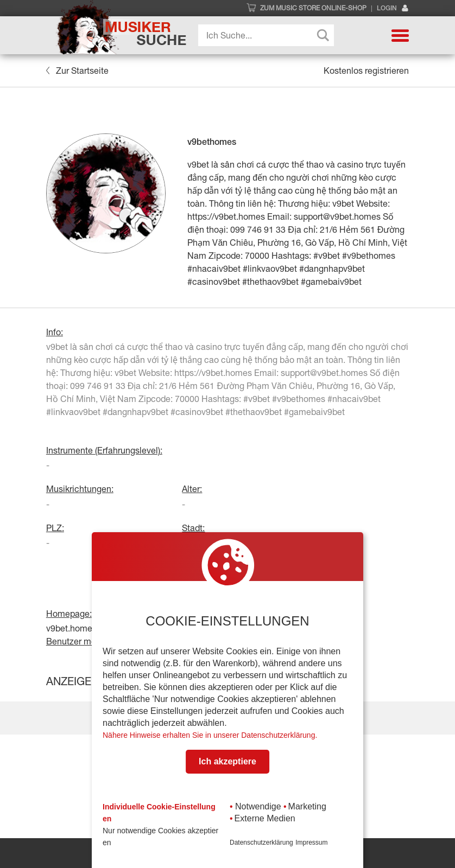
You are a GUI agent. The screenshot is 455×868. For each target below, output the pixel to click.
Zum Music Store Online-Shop (313, 8)
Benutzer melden (80, 641)
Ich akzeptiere (227, 761)
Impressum (311, 843)
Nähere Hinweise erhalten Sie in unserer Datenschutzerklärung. (210, 735)
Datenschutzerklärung (261, 843)
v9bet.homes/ (73, 628)
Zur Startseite (77, 71)
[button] (400, 35)
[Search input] (269, 35)
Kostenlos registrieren (366, 71)
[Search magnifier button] (323, 35)
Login (393, 8)
